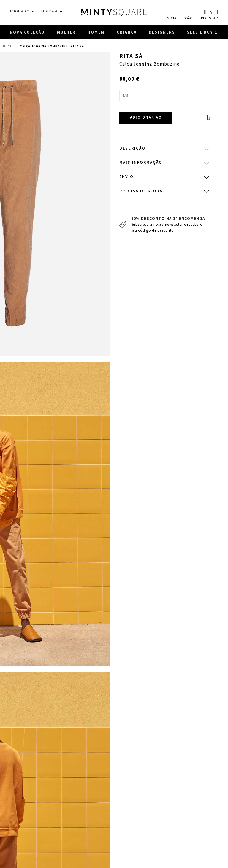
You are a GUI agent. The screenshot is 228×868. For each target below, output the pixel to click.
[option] (125, 96)
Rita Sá (131, 57)
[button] (24, 11)
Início (8, 47)
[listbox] (164, 98)
